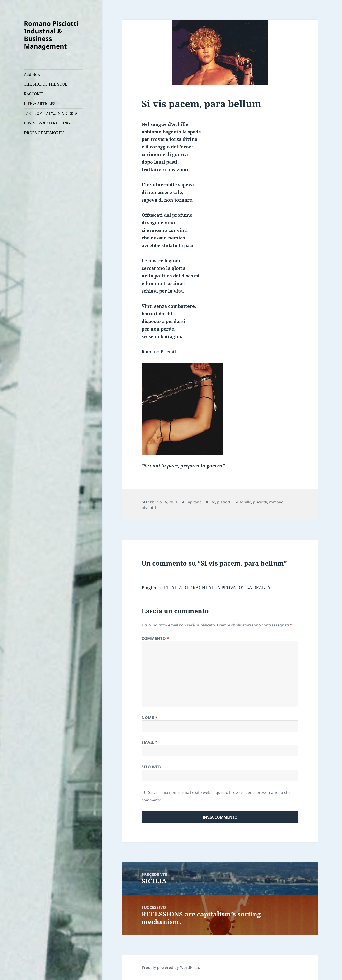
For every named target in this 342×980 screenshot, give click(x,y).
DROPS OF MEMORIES (44, 133)
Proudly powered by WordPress (171, 967)
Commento (155, 638)
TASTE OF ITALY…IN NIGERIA (51, 113)
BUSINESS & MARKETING (47, 123)
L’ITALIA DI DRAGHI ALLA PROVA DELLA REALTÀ (217, 588)
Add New (32, 74)
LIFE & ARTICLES (40, 104)
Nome (150, 718)
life (212, 502)
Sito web (151, 767)
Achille (245, 502)
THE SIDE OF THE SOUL (46, 84)
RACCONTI (34, 94)
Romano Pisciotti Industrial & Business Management (51, 35)
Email (150, 742)
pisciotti (224, 502)
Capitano (194, 502)
